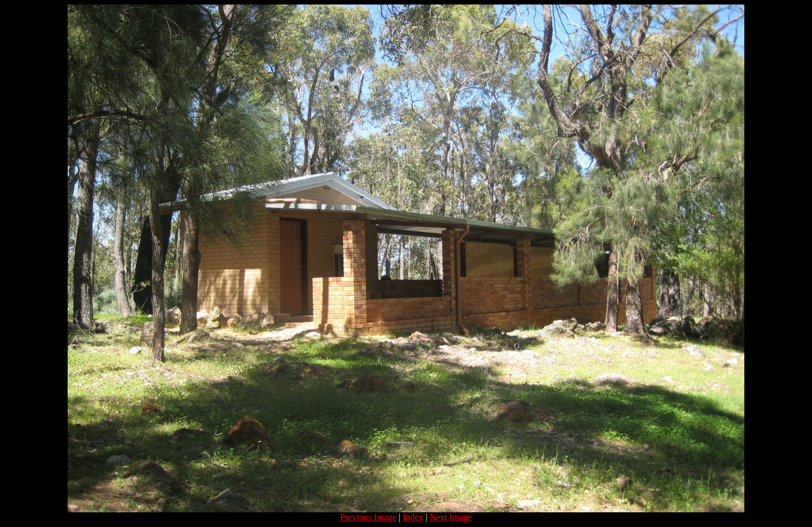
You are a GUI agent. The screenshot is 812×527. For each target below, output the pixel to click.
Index (413, 517)
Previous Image (368, 517)
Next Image (451, 517)
